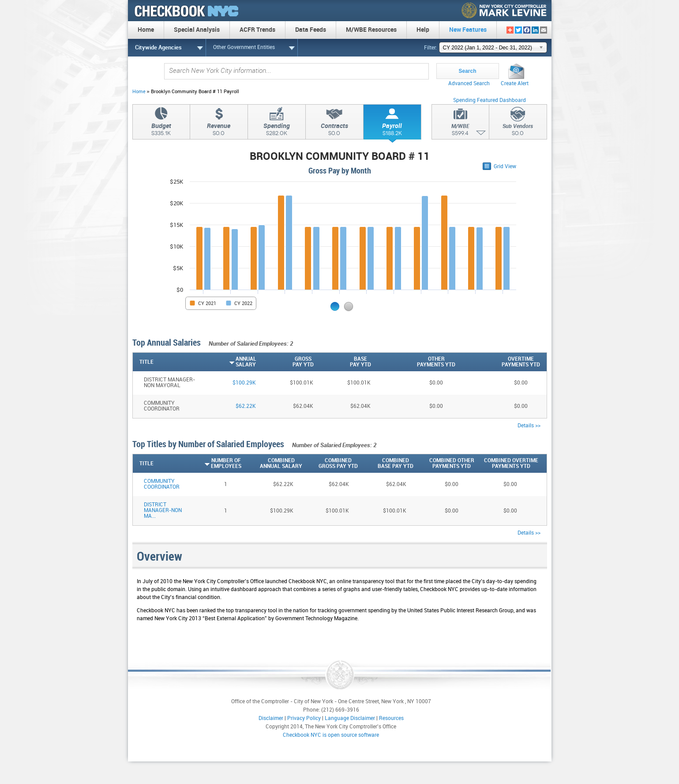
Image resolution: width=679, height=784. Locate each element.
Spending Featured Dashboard (490, 100)
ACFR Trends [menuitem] (257, 30)
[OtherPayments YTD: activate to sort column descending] (413, 362)
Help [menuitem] (423, 30)
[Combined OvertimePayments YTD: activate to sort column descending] (506, 464)
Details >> (529, 426)
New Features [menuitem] (468, 30)
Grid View (505, 167)
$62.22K (246, 406)
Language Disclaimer (350, 718)
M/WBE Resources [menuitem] (371, 30)
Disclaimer (271, 718)
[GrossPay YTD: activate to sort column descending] (285, 362)
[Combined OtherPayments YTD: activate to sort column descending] (444, 464)
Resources (391, 718)
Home (139, 92)
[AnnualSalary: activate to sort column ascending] (228, 362)
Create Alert (515, 84)
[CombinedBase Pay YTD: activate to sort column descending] (386, 464)
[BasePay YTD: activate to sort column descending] (342, 362)
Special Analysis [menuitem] (197, 30)
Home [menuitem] (146, 30)
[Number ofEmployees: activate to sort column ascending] (217, 464)
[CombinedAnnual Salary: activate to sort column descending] (272, 464)
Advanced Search (469, 84)
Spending (277, 131)
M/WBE (460, 131)
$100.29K (244, 383)
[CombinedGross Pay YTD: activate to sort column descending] (330, 464)
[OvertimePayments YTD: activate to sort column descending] (498, 362)
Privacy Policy (304, 718)
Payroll (392, 131)
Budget (161, 131)
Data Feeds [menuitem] (311, 30)
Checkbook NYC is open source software (331, 735)
